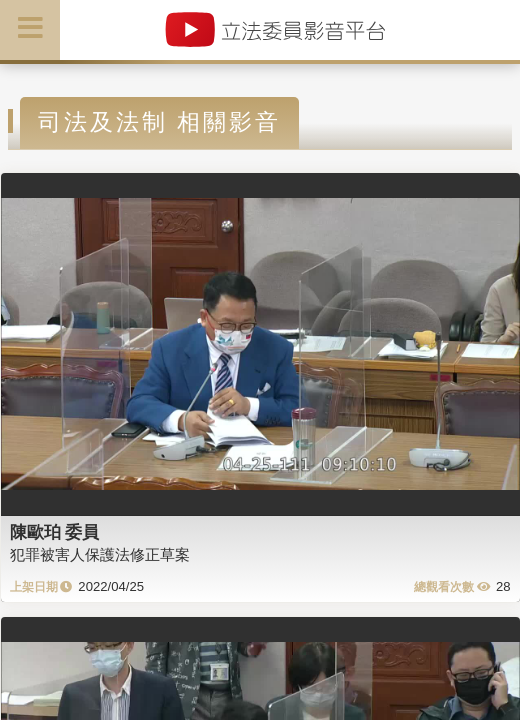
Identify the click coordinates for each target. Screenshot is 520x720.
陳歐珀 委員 (55, 532)
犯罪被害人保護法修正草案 (100, 554)
